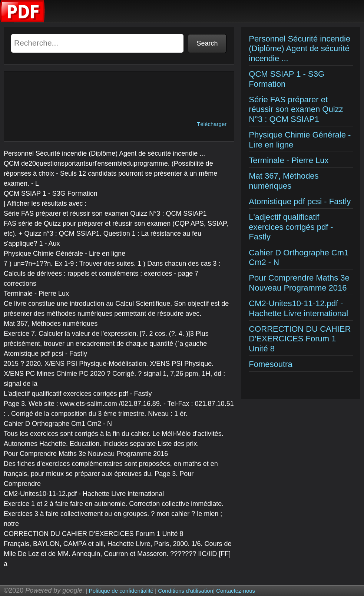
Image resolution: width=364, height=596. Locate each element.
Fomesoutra (270, 364)
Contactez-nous (236, 591)
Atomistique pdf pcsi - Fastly (300, 201)
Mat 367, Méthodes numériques (284, 181)
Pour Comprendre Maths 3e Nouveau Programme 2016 (299, 283)
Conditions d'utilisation (186, 591)
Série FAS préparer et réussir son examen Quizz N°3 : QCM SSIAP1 (296, 109)
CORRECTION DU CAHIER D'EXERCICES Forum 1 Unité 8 (300, 339)
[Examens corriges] (23, 21)
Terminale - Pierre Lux (289, 160)
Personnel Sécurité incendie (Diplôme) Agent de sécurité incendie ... (300, 49)
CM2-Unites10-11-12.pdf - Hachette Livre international (298, 308)
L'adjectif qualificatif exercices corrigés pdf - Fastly (291, 227)
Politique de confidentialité (121, 591)
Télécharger (212, 124)
